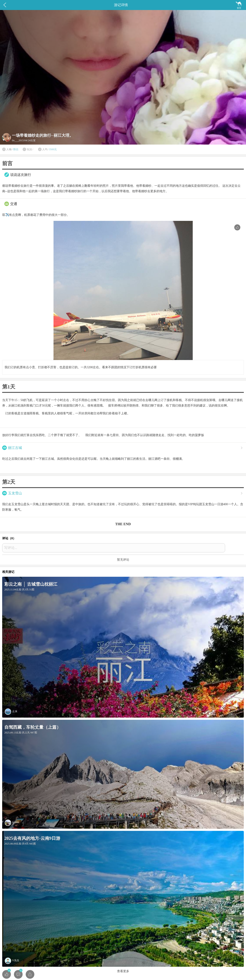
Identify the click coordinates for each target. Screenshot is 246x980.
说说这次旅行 (21, 175)
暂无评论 (123, 560)
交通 (14, 204)
